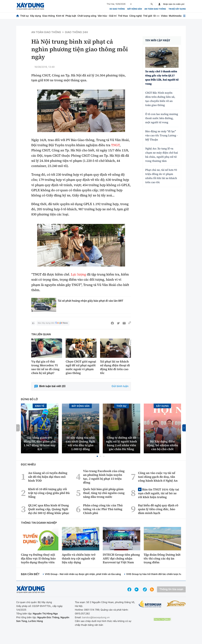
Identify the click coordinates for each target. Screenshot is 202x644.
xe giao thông (117, 9)
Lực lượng (78, 274)
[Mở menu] (184, 16)
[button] (97, 456)
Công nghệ (136, 16)
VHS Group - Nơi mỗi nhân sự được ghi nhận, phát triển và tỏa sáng (83, 574)
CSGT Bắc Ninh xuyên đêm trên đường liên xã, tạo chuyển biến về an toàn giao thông (160, 99)
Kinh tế (60, 16)
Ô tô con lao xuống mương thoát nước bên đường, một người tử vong (162, 118)
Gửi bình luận (120, 386)
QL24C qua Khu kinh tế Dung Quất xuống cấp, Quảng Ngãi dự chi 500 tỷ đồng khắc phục (49, 509)
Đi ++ (157, 16)
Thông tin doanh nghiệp (39, 523)
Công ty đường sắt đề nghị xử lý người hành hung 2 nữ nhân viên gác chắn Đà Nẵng (121, 443)
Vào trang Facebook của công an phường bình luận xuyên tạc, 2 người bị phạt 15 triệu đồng (104, 477)
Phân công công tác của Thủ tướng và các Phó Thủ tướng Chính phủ (103, 509)
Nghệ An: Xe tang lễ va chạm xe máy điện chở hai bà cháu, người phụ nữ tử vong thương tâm (162, 155)
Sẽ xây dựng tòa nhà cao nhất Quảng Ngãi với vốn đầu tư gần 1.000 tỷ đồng (81, 443)
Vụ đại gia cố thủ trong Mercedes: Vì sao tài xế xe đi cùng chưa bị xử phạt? (45, 367)
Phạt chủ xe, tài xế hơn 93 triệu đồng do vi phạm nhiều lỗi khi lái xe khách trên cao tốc (161, 176)
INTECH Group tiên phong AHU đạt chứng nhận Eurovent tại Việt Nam (121, 558)
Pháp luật (71, 16)
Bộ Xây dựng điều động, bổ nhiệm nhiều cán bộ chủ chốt (162, 445)
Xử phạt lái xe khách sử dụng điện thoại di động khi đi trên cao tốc (115, 367)
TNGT (115, 145)
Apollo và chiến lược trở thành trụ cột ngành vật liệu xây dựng (79, 558)
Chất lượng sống (87, 16)
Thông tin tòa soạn (171, 589)
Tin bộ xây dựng (177, 9)
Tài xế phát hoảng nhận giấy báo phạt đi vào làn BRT (90, 301)
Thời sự (24, 16)
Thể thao (123, 16)
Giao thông (48, 16)
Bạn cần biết (30, 574)
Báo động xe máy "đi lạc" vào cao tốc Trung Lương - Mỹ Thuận (161, 136)
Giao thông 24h (76, 32)
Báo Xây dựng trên (53, 323)
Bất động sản (135, 9)
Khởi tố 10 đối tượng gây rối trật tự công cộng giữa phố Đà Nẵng (49, 493)
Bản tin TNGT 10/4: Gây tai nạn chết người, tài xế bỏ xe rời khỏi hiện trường (159, 493)
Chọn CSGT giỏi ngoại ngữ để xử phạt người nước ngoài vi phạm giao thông (81, 367)
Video (164, 16)
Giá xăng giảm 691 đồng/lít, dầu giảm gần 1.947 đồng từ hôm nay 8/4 (40, 443)
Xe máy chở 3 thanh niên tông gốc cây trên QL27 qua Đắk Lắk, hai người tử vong (162, 78)
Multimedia (175, 16)
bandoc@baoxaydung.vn (96, 617)
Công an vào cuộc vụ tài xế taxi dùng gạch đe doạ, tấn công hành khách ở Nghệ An (158, 477)
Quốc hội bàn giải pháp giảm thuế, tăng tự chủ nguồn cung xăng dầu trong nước (104, 493)
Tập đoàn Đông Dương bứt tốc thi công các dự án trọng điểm (162, 558)
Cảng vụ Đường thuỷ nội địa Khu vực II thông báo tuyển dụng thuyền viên (38, 558)
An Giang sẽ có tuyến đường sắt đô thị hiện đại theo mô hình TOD (48, 477)
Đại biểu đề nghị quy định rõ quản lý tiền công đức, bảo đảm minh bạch (158, 509)
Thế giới (148, 16)
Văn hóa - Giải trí (107, 16)
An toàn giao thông (155, 9)
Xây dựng (36, 16)
